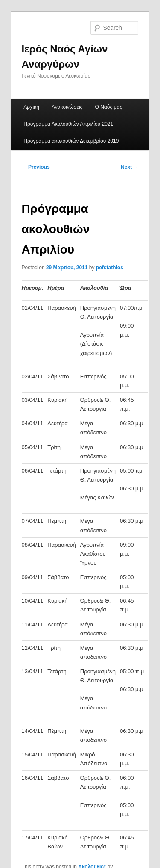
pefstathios (110, 268)
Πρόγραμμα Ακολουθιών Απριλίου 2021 (68, 124)
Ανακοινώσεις (67, 107)
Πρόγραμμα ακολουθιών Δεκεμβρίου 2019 (71, 141)
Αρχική (31, 107)
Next (129, 167)
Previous (36, 167)
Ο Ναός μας (109, 107)
